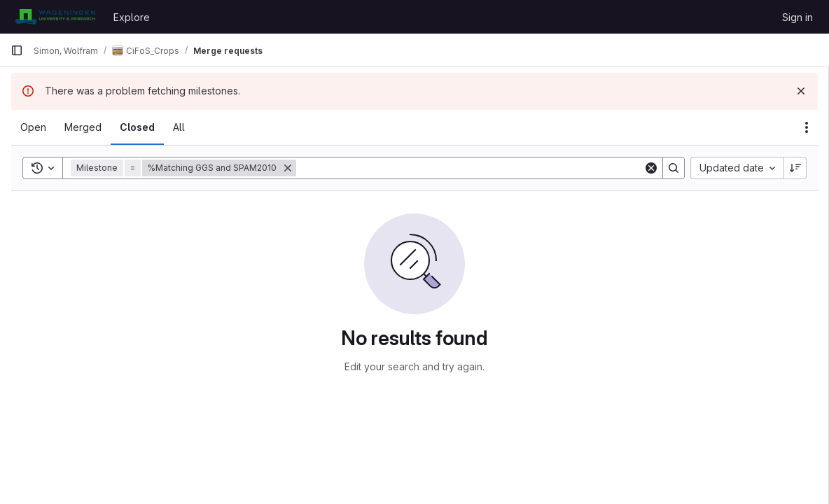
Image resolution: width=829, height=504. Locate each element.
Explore (132, 17)
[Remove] (288, 168)
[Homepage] (55, 17)
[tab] (33, 127)
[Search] (470, 168)
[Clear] (651, 168)
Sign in (797, 17)
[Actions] (807, 127)
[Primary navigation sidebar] (17, 50)
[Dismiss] (801, 91)
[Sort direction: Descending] (795, 168)
